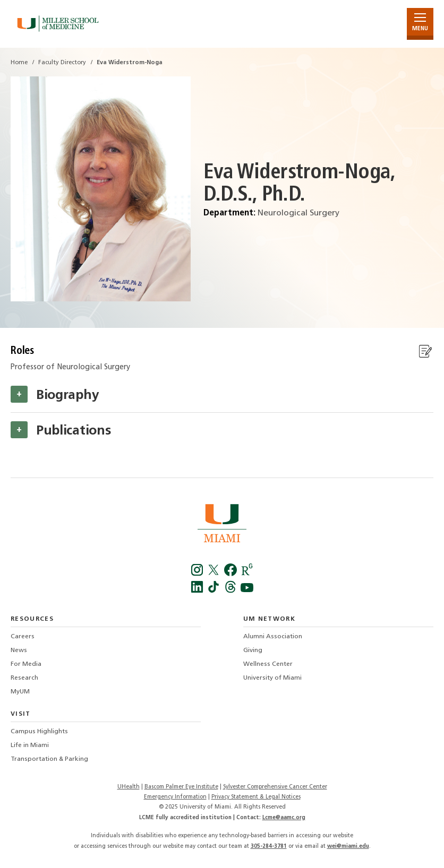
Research (24, 678)
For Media (26, 664)
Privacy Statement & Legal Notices (256, 797)
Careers (23, 637)
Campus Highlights (39, 732)
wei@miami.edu (348, 847)
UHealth (129, 787)
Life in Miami (30, 745)
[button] (19, 394)
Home (19, 63)
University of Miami (272, 678)
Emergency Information (175, 797)
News (19, 650)
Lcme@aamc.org (284, 818)
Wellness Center (268, 664)
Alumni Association (273, 637)
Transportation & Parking (49, 759)
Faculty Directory (62, 63)
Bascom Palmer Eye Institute (181, 787)
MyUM (20, 692)
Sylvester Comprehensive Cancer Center (275, 787)
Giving (253, 650)
